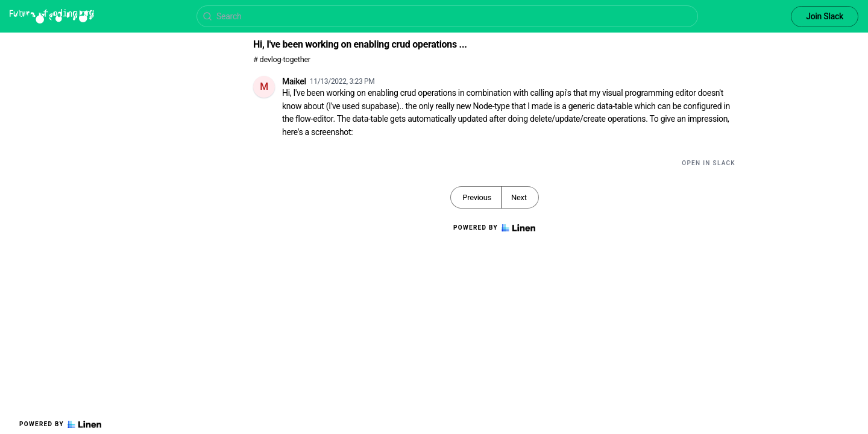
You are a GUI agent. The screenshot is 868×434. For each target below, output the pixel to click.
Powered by (60, 424)
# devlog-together (282, 59)
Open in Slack (709, 163)
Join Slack (825, 16)
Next (519, 197)
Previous (477, 197)
